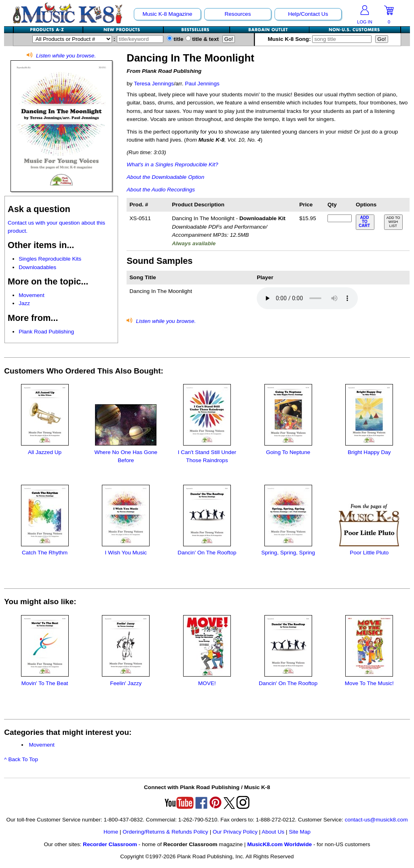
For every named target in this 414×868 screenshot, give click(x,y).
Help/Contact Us (308, 14)
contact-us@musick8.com (376, 820)
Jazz (24, 303)
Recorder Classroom (110, 844)
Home (111, 832)
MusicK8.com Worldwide (279, 844)
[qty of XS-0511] (340, 218)
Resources (238, 14)
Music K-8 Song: (321, 39)
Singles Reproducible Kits (50, 259)
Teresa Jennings (154, 84)
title (175, 39)
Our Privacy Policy (235, 832)
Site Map (300, 832)
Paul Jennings (202, 84)
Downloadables (37, 267)
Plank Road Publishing (46, 332)
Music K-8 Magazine (167, 14)
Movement (31, 295)
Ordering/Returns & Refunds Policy (165, 832)
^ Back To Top (21, 759)
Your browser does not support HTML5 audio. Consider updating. (307, 298)
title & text (202, 39)
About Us (273, 832)
